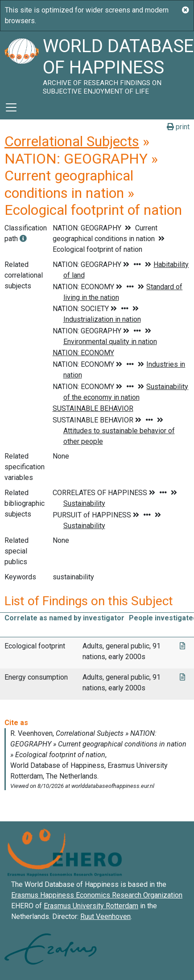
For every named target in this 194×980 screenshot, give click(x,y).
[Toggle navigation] (11, 107)
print (178, 127)
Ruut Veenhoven (105, 916)
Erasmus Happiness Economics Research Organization (97, 895)
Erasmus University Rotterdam (91, 906)
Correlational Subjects (72, 141)
